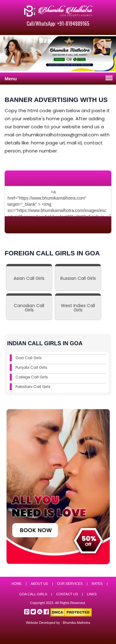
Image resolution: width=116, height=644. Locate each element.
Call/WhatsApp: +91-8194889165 (58, 24)
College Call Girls (32, 377)
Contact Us (67, 594)
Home (17, 584)
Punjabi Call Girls (31, 367)
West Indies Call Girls (78, 308)
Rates (97, 584)
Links (92, 594)
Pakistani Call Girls (33, 387)
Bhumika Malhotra (77, 623)
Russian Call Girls (78, 278)
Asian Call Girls (29, 278)
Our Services (70, 584)
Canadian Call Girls (29, 308)
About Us (39, 584)
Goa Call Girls (29, 358)
